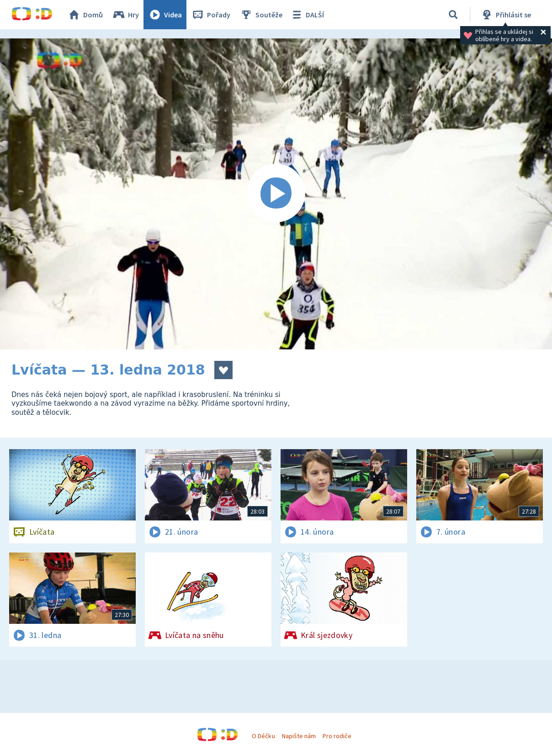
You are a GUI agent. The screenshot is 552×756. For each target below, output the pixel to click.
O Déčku (263, 736)
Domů (85, 15)
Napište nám (299, 736)
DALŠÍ (307, 15)
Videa (165, 15)
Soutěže (261, 15)
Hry (125, 15)
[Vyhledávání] (453, 15)
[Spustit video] (276, 194)
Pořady (211, 15)
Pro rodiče (337, 736)
